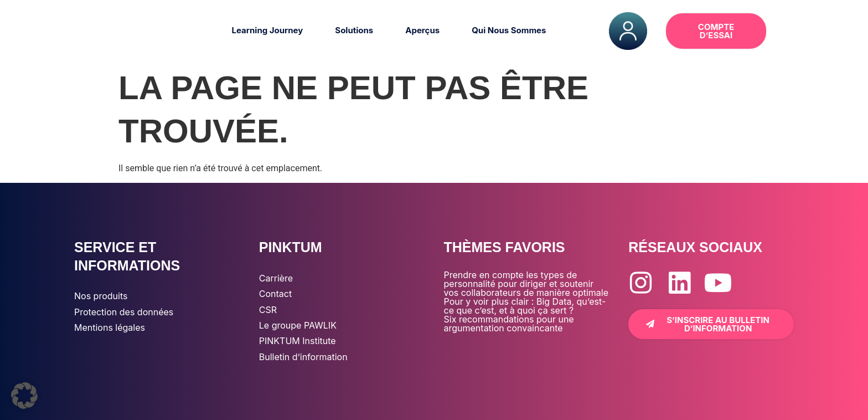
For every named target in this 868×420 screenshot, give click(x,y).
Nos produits (101, 296)
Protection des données (124, 312)
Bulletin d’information (303, 357)
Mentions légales (110, 327)
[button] (794, 31)
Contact (275, 294)
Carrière (276, 278)
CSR (268, 310)
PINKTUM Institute (298, 341)
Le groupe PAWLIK (298, 325)
